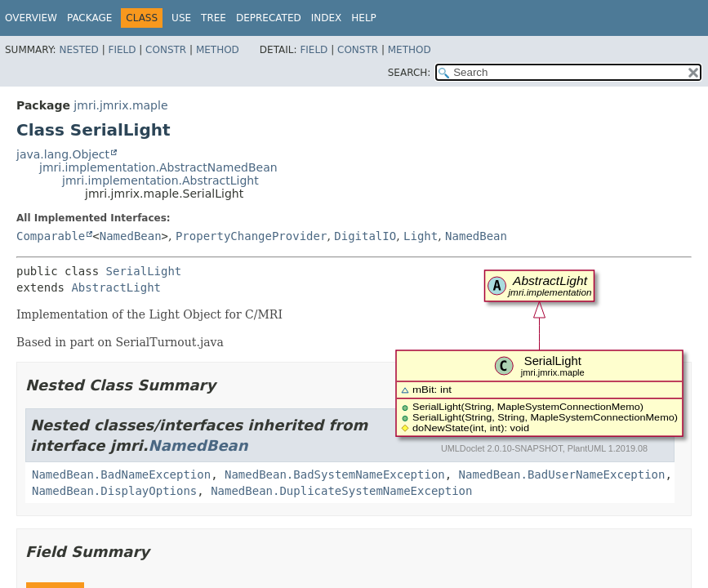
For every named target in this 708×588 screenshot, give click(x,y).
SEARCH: (410, 73)
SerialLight (144, 271)
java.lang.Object (63, 154)
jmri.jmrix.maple (120, 105)
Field (122, 50)
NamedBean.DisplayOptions (114, 491)
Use (181, 18)
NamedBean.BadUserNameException (562, 474)
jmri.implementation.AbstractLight (160, 180)
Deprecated (269, 18)
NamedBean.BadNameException (121, 474)
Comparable (51, 236)
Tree (214, 18)
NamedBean (131, 236)
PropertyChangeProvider (251, 236)
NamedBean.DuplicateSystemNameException (341, 491)
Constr (166, 50)
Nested (78, 50)
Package (89, 18)
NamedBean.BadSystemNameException (335, 474)
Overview (31, 18)
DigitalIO (365, 236)
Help (364, 18)
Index (327, 18)
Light (421, 236)
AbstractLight (116, 287)
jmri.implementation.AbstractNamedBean (158, 167)
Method (218, 50)
